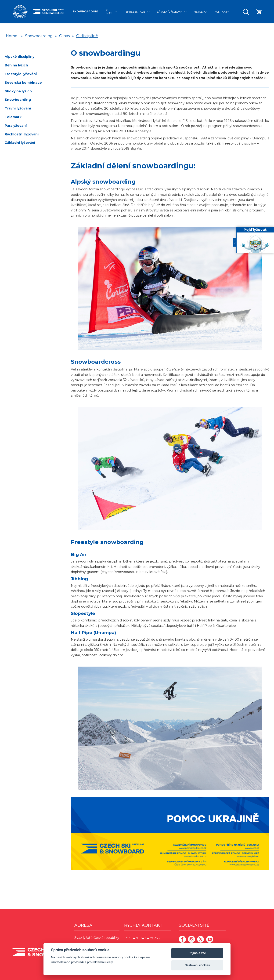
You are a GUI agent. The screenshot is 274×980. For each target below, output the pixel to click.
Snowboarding (85, 11)
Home (12, 36)
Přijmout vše (197, 953)
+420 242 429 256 (145, 938)
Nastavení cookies (197, 965)
